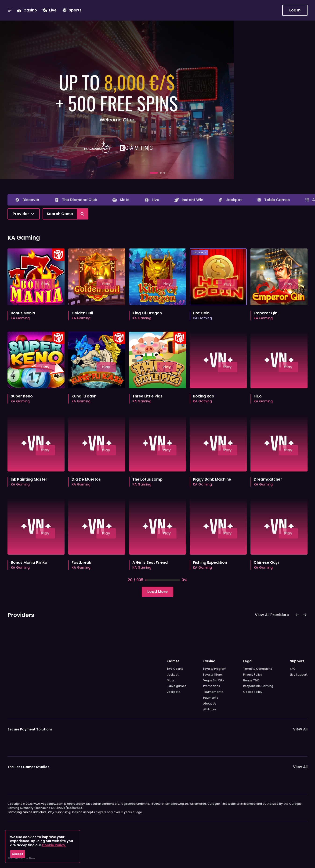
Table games (177, 686)
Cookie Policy (253, 692)
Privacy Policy (253, 675)
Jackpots (174, 692)
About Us (210, 704)
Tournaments (213, 692)
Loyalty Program (215, 669)
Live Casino (175, 669)
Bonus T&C (251, 680)
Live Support (299, 675)
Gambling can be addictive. (39, 812)
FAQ (293, 669)
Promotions (212, 686)
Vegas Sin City (214, 680)
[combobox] (24, 214)
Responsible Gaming (258, 686)
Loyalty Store (213, 675)
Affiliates (210, 709)
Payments (211, 698)
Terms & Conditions (258, 669)
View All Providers (272, 615)
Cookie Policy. (54, 845)
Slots (171, 680)
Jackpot (173, 675)
